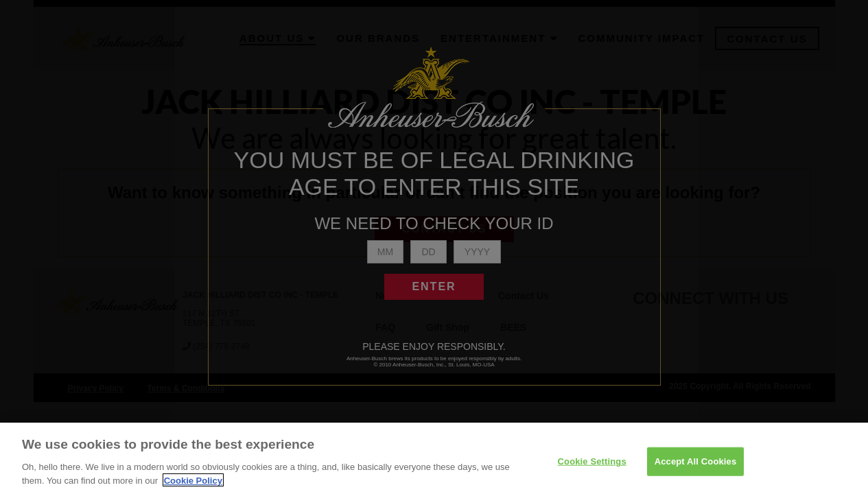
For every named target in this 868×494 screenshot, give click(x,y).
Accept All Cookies (696, 470)
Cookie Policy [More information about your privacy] (193, 488)
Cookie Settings (592, 470)
